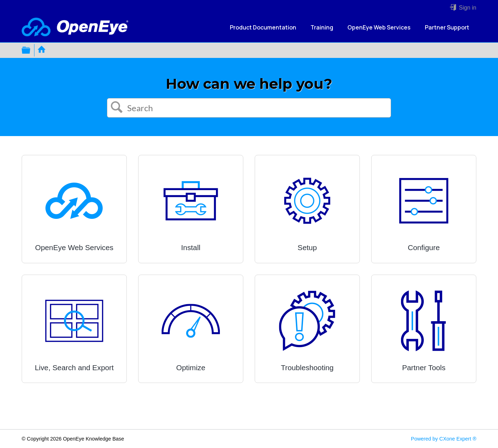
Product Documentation (263, 27)
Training (322, 27)
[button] (117, 108)
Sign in (467, 8)
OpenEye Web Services (379, 27)
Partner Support (447, 27)
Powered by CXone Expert (444, 439)
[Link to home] (75, 28)
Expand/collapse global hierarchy (31, 50)
